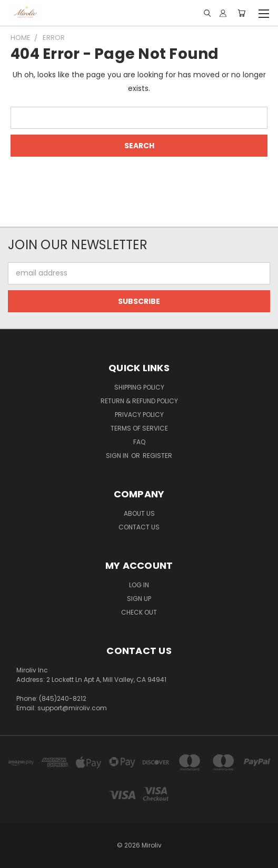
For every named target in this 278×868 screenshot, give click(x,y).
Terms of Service (139, 428)
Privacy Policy (139, 415)
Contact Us (139, 527)
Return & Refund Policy (139, 401)
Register (157, 456)
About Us (139, 513)
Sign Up (139, 599)
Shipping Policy (139, 387)
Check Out (139, 612)
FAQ (139, 442)
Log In (139, 585)
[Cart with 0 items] (241, 13)
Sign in (118, 456)
